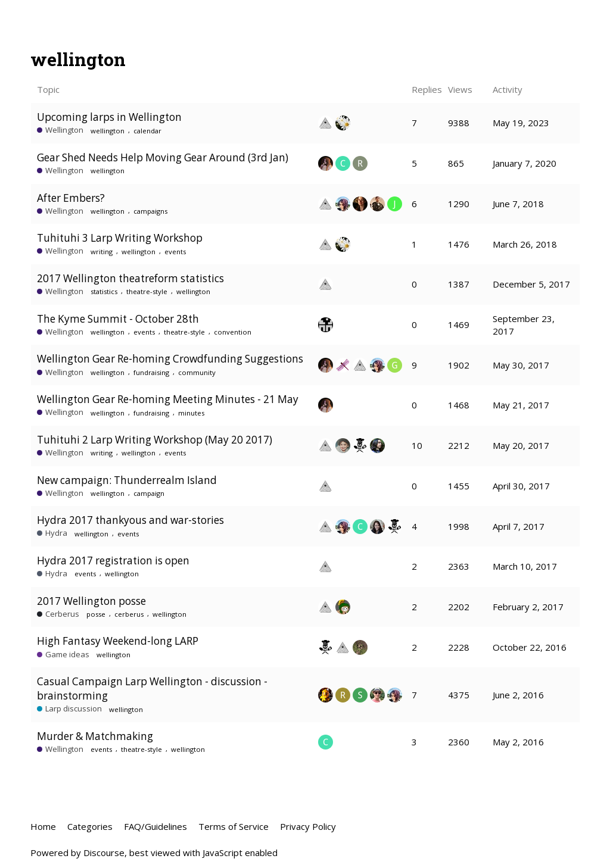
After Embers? (71, 198)
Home (43, 826)
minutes (191, 413)
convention (233, 332)
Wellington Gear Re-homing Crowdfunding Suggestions (170, 359)
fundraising (151, 372)
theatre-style (147, 291)
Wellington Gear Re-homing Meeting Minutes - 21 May (168, 399)
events (175, 252)
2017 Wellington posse (91, 601)
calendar (147, 131)
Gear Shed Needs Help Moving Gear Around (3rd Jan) (163, 157)
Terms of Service (234, 826)
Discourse (104, 853)
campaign (149, 493)
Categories (90, 826)
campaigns (150, 211)
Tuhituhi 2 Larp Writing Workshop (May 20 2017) (155, 440)
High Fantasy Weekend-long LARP (118, 641)
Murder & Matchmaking (95, 736)
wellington (108, 131)
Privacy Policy (308, 826)
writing (102, 252)
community (197, 372)
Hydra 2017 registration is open (113, 561)
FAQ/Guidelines (155, 826)
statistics (104, 291)
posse (96, 614)
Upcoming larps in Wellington (109, 117)
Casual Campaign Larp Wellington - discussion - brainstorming (152, 689)
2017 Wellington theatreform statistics (130, 278)
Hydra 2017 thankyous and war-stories (130, 520)
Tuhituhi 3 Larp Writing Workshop (120, 238)
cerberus (129, 614)
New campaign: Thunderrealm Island (127, 480)
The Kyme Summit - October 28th (118, 319)
